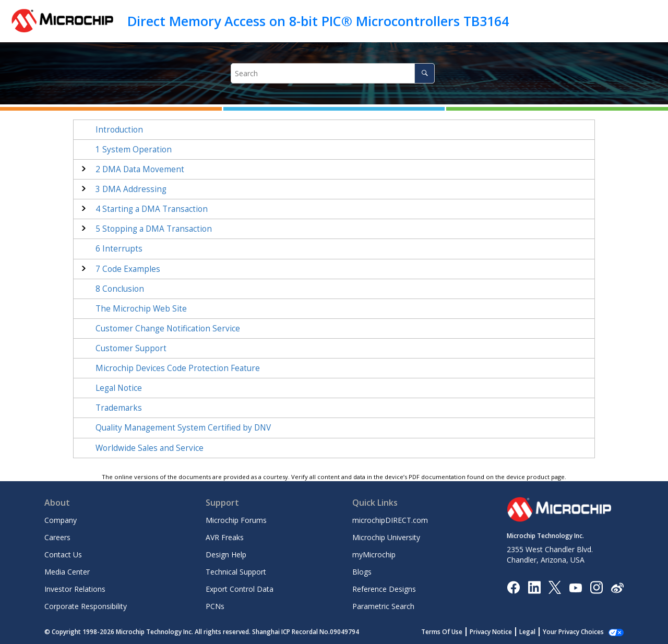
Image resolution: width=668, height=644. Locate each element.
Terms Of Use (453, 632)
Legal (539, 632)
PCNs (215, 606)
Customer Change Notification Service (168, 329)
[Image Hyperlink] (575, 587)
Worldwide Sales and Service (150, 448)
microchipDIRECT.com (390, 520)
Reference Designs (384, 589)
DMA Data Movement (140, 169)
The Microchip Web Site (141, 309)
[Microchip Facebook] (513, 587)
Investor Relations (75, 589)
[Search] (425, 73)
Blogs (362, 572)
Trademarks (119, 408)
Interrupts (119, 249)
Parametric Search (383, 606)
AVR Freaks (225, 537)
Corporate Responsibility (86, 606)
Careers (57, 537)
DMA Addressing (131, 189)
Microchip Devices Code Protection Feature (178, 368)
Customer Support (131, 348)
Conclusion (120, 289)
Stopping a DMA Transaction (154, 229)
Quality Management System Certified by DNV (183, 428)
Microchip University (386, 537)
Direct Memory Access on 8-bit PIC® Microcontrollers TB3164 (318, 21)
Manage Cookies (579, 632)
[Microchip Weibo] (617, 587)
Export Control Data (240, 589)
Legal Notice (119, 388)
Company (61, 520)
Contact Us (63, 554)
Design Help (226, 554)
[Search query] (333, 73)
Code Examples (128, 269)
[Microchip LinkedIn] (534, 587)
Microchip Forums (236, 520)
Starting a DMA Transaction (152, 209)
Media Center (67, 572)
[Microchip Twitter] (555, 587)
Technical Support (236, 572)
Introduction (119, 130)
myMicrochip (374, 554)
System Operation (134, 150)
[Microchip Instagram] (596, 587)
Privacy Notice (502, 632)
